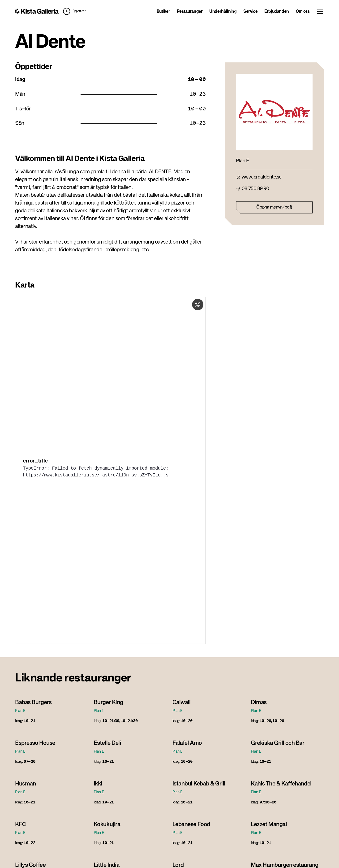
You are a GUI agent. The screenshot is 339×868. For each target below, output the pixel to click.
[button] (73, 11)
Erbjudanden (277, 12)
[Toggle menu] (320, 11)
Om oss (303, 12)
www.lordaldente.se (262, 177)
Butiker (163, 12)
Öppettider (79, 11)
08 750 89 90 (255, 189)
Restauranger (190, 12)
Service (250, 12)
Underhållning (223, 12)
